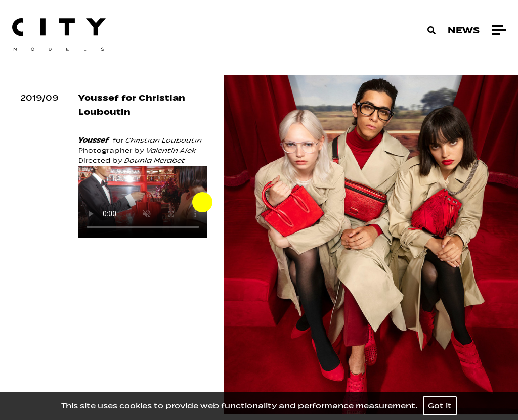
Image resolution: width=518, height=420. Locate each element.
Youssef (94, 140)
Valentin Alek (171, 150)
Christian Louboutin (163, 140)
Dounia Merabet (155, 160)
